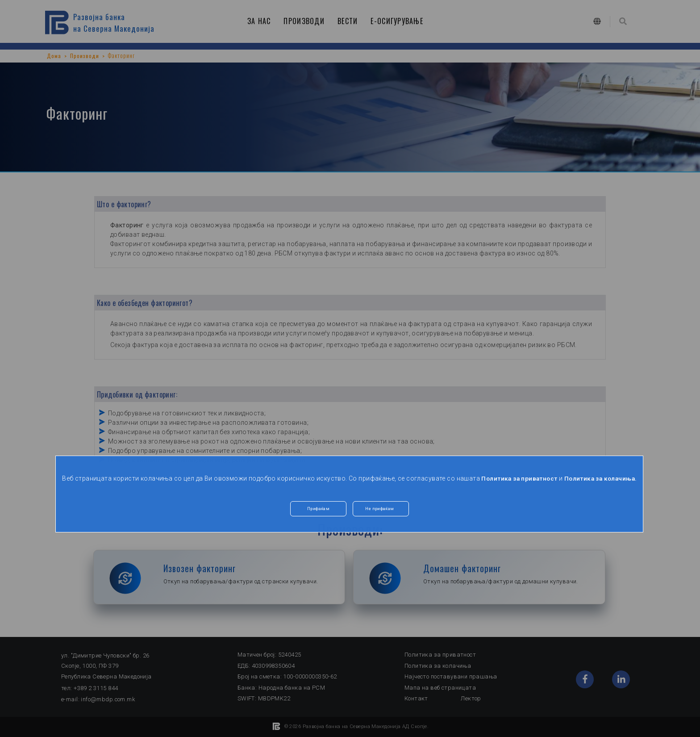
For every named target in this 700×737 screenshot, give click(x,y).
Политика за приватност (536, 478)
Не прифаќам (381, 519)
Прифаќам (318, 519)
